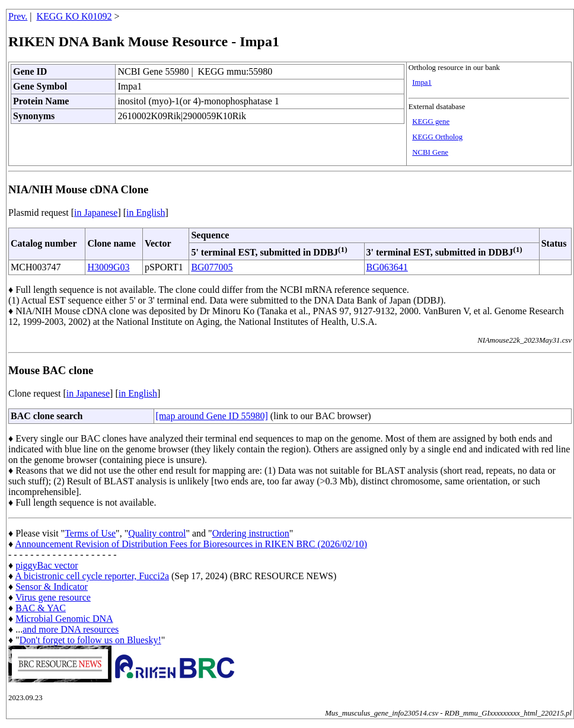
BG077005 (212, 267)
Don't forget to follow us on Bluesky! (90, 640)
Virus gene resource (53, 597)
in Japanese (96, 213)
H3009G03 (108, 267)
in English (146, 213)
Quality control (157, 533)
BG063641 (387, 267)
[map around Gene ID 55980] (212, 416)
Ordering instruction (251, 533)
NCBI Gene (430, 152)
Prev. (18, 16)
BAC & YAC (41, 608)
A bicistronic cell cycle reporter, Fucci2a (92, 576)
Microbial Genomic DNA (64, 619)
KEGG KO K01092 (74, 16)
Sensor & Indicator (52, 587)
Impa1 (422, 82)
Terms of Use (90, 533)
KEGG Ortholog (437, 137)
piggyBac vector (47, 565)
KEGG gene (431, 122)
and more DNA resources (71, 629)
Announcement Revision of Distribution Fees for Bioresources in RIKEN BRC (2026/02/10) (191, 544)
